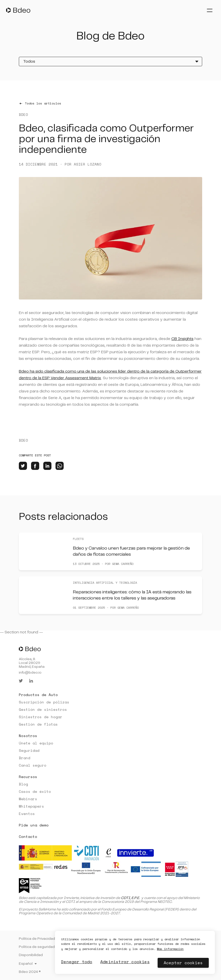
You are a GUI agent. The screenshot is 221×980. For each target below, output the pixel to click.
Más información (166, 949)
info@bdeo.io (30, 673)
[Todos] (110, 62)
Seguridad (29, 750)
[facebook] (35, 466)
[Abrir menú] (210, 10)
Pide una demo (34, 825)
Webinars (28, 799)
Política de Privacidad (37, 939)
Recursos (28, 777)
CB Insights (182, 339)
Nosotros (28, 736)
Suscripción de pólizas (44, 702)
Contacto (28, 836)
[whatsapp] (60, 466)
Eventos (27, 814)
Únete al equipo (36, 743)
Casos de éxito (35, 791)
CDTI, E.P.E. (130, 898)
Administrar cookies (125, 962)
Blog (23, 784)
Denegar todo (76, 962)
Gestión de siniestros (43, 709)
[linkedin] (47, 466)
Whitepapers (31, 806)
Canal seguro (33, 765)
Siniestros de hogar (41, 717)
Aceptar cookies (183, 963)
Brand (25, 758)
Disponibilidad (31, 955)
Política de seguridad (37, 947)
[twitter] (23, 466)
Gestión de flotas (38, 724)
